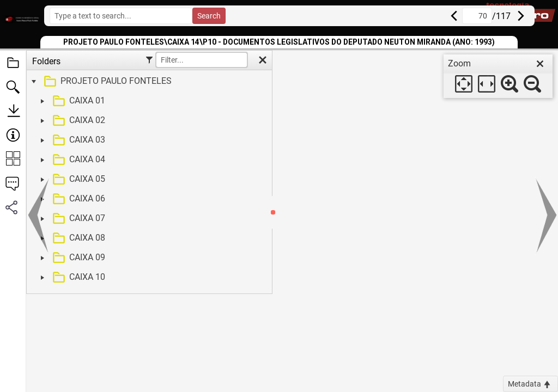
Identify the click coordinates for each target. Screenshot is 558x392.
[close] (540, 64)
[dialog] (498, 76)
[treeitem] (148, 82)
